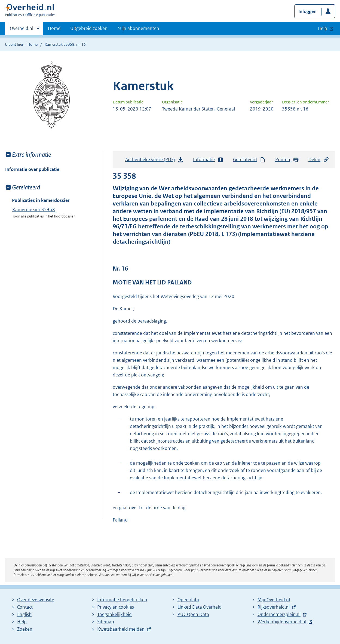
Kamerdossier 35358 (34, 210)
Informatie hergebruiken (122, 600)
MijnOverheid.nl (274, 600)
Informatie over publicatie (32, 169)
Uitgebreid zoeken (89, 28)
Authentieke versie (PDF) (154, 161)
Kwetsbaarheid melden (121, 629)
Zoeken (25, 629)
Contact (25, 607)
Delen (319, 160)
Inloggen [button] (307, 11)
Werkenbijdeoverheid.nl (282, 622)
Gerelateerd (249, 160)
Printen (287, 160)
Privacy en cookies (116, 607)
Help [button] (322, 28)
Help (22, 622)
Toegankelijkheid (114, 614)
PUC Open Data (193, 614)
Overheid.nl (22, 30)
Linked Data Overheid (200, 607)
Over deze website (36, 600)
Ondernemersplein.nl (279, 614)
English (24, 614)
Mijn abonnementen (138, 28)
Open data (188, 600)
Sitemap (106, 622)
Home (54, 28)
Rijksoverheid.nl (274, 607)
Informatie (208, 160)
